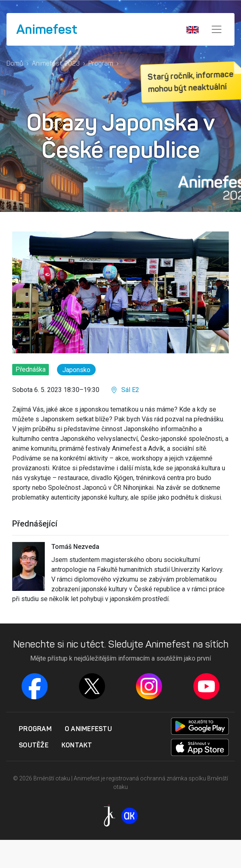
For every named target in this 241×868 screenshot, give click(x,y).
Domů (15, 63)
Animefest (47, 29)
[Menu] (217, 29)
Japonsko (76, 370)
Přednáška (31, 369)
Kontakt (77, 745)
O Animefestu (88, 729)
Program (101, 63)
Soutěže (34, 745)
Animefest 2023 (56, 63)
